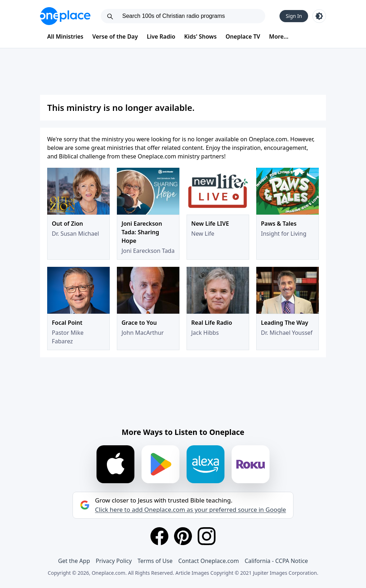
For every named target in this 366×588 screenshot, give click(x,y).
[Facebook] (159, 536)
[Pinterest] (183, 536)
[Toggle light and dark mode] (319, 16)
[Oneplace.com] (65, 16)
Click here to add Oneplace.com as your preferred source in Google (191, 510)
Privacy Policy (114, 561)
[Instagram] (207, 536)
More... (279, 36)
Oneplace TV (243, 36)
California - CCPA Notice (276, 561)
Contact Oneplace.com (209, 561)
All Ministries (65, 36)
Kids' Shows (200, 36)
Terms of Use (155, 561)
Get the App (74, 561)
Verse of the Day (115, 36)
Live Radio (161, 36)
